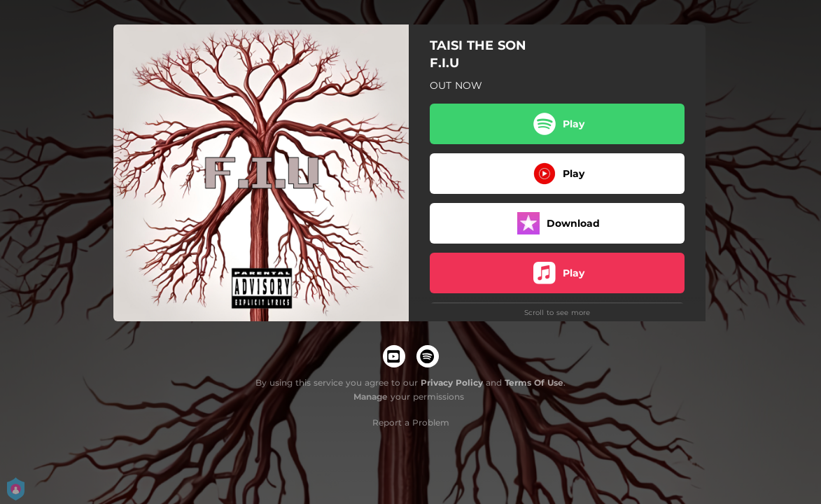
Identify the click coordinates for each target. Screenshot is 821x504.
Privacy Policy (452, 383)
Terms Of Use (534, 383)
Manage (371, 397)
